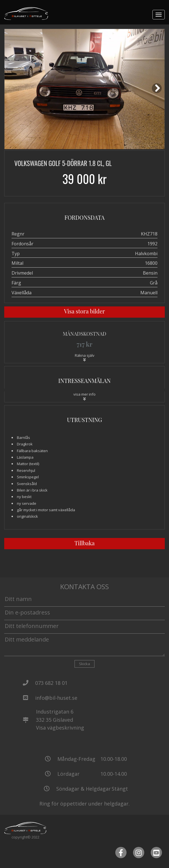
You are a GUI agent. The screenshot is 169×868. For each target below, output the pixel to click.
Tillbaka (85, 543)
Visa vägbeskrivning (60, 728)
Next (158, 92)
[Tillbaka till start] (26, 14)
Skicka (84, 664)
